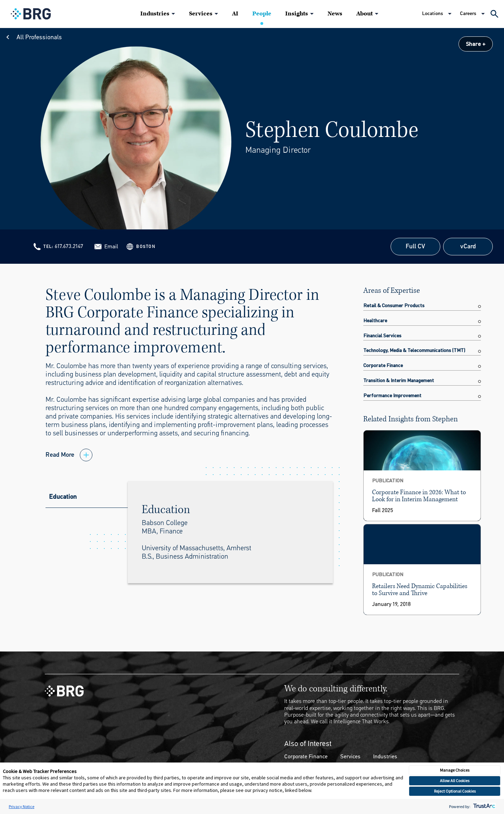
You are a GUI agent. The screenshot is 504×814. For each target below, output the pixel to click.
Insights (297, 14)
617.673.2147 (69, 246)
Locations (433, 13)
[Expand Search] (494, 14)
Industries (155, 14)
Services (201, 14)
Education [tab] (63, 497)
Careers (468, 13)
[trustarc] (484, 806)
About (365, 14)
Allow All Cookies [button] (455, 781)
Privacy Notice (22, 806)
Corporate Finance (306, 756)
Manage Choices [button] (455, 770)
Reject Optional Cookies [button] (455, 791)
